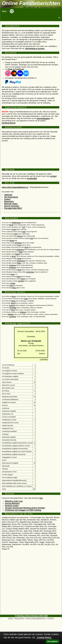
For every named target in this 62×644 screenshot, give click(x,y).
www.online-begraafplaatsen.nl (15, 187)
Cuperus (12, 305)
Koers (23, 279)
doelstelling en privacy (35, 48)
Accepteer (52, 641)
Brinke (12, 241)
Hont (13, 310)
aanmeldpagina (43, 118)
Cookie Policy (44, 638)
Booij (11, 225)
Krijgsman (20, 249)
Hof (24, 227)
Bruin (14, 256)
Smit (16, 234)
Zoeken (7, 199)
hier (41, 498)
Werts (13, 301)
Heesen (20, 236)
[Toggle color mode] (12, 11)
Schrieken (18, 243)
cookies (51, 618)
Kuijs (24, 232)
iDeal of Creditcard (16, 69)
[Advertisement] (30, 154)
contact (53, 176)
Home (11, 618)
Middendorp (16, 223)
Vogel (21, 252)
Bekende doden (11, 204)
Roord (13, 303)
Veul (32, 238)
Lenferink (12, 317)
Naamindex (9, 201)
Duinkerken (21, 261)
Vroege (13, 283)
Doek (19, 258)
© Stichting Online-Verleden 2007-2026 (31, 616)
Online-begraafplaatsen (36, 618)
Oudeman (13, 265)
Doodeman (30, 272)
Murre (14, 288)
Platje (19, 263)
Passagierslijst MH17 (13, 208)
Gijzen (19, 276)
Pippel (17, 254)
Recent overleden (12, 206)
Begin (4, 11)
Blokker (11, 314)
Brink (27, 247)
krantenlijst (32, 178)
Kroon (19, 245)
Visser (12, 274)
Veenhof (21, 281)
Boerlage (13, 308)
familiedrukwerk (9, 123)
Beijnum (23, 312)
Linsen (14, 229)
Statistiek (8, 195)
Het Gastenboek (11, 197)
